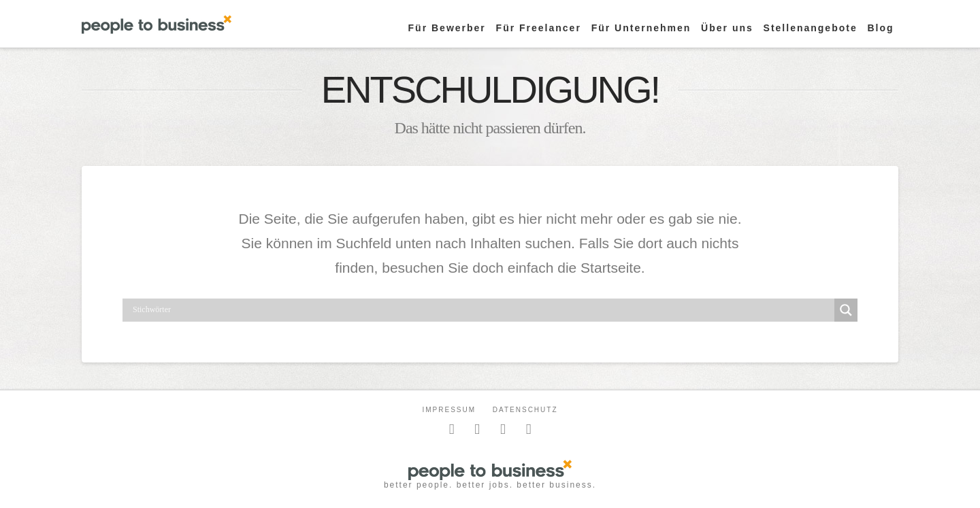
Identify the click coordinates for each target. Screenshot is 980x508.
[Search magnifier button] (846, 310)
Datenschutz (525, 410)
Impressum (449, 410)
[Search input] (482, 310)
